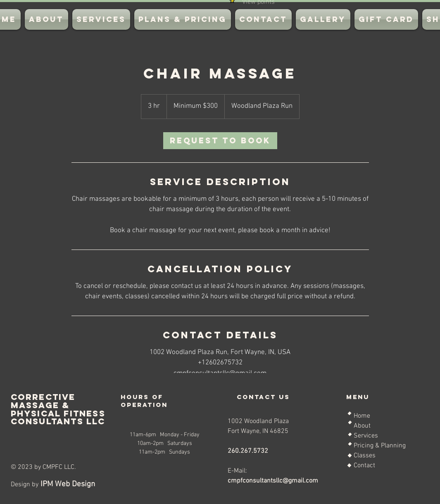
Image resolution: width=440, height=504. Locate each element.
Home (362, 416)
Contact (364, 466)
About (362, 426)
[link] (220, 141)
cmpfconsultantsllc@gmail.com (273, 481)
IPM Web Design (67, 484)
